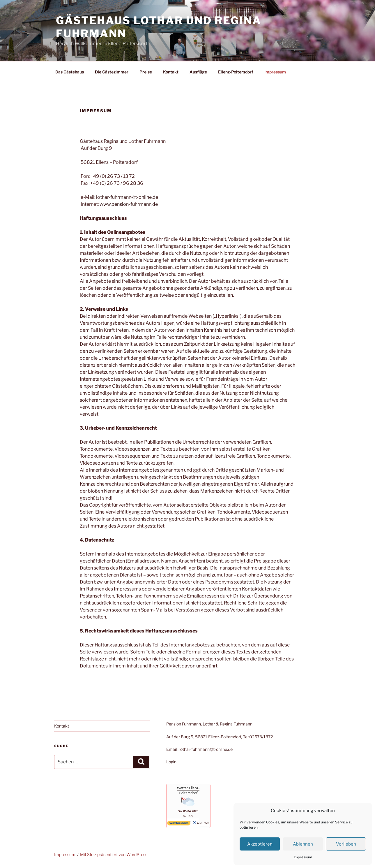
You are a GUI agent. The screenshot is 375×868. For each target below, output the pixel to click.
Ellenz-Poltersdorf (236, 72)
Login (171, 762)
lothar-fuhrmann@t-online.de (127, 197)
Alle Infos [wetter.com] (201, 823)
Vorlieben (346, 844)
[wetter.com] (179, 824)
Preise (146, 72)
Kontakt (171, 72)
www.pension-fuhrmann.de (129, 204)
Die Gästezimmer (112, 72)
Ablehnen (303, 844)
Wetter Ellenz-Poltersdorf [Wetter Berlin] (188, 790)
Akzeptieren (260, 844)
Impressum (303, 857)
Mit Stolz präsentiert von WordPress (114, 854)
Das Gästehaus (70, 72)
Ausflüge (198, 72)
